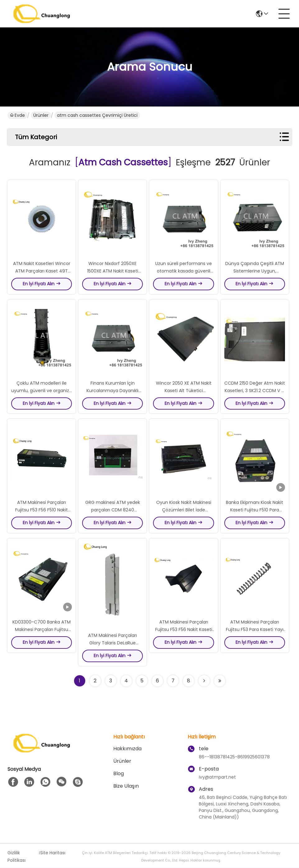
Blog (119, 774)
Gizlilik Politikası (16, 857)
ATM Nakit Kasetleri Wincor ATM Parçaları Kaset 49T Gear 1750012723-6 (42, 271)
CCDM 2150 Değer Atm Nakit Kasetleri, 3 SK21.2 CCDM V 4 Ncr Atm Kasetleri (255, 391)
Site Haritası (53, 853)
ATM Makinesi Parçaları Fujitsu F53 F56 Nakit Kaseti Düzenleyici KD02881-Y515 (184, 630)
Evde (17, 115)
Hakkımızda (127, 749)
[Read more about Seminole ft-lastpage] (220, 681)
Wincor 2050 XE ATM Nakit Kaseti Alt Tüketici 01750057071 (184, 391)
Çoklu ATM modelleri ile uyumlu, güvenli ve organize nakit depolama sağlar (42, 391)
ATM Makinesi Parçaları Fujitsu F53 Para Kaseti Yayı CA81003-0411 (255, 630)
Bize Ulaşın (126, 786)
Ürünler (41, 115)
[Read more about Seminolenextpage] (204, 681)
